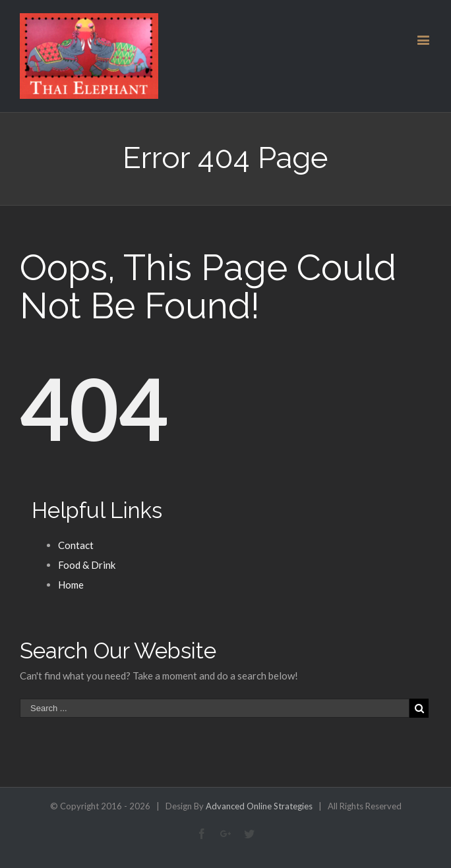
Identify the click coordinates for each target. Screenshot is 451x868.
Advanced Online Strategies (259, 806)
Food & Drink (87, 565)
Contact (76, 545)
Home (71, 585)
